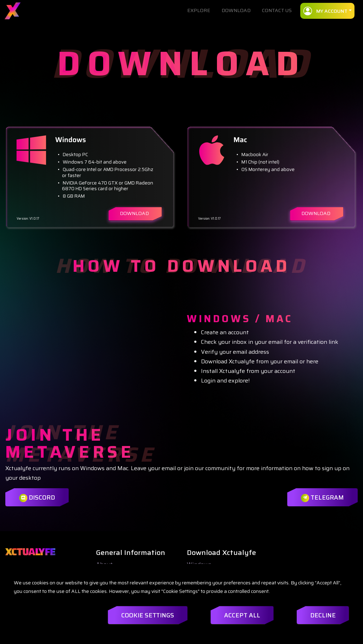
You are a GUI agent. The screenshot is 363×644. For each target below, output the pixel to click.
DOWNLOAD (236, 10)
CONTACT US (277, 10)
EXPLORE (199, 10)
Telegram (321, 497)
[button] (327, 11)
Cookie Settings (136, 615)
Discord (38, 497)
